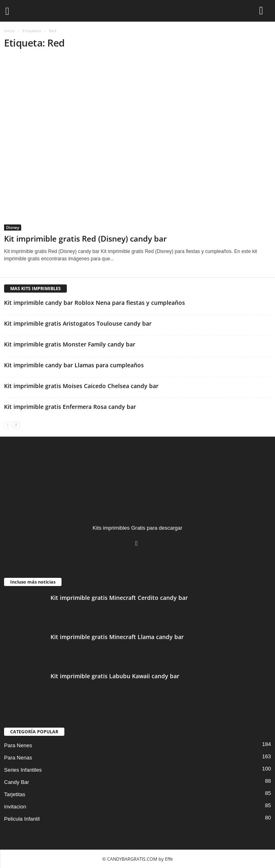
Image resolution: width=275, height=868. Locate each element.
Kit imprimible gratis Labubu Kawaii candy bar (115, 676)
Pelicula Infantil (22, 819)
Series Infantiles (23, 770)
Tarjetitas (15, 794)
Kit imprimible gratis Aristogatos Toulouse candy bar (78, 323)
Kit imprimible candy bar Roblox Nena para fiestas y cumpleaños (95, 303)
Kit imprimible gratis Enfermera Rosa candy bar (70, 407)
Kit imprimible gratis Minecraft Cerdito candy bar (119, 598)
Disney (13, 227)
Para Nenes (18, 745)
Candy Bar (16, 782)
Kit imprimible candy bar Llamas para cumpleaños (74, 365)
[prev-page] (8, 424)
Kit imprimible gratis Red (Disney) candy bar (85, 239)
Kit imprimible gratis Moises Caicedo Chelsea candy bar (81, 386)
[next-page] (16, 424)
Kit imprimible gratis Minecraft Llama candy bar (117, 637)
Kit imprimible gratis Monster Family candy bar (70, 344)
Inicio (9, 31)
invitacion (15, 807)
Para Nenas (18, 758)
